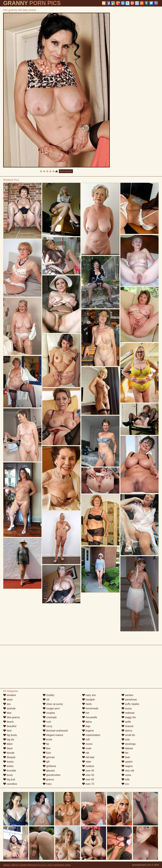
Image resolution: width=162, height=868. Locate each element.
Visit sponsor (66, 171)
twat (126, 757)
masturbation (91, 735)
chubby (49, 695)
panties (127, 695)
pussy (127, 708)
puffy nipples (130, 704)
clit (46, 700)
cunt (47, 722)
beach (8, 722)
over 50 (88, 775)
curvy (48, 726)
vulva (126, 775)
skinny (127, 731)
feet (47, 748)
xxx (125, 784)
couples (49, 713)
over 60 (88, 779)
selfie (126, 722)
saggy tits (129, 717)
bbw (7, 713)
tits (125, 753)
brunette (10, 771)
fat (46, 744)
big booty (10, 735)
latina (87, 722)
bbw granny (11, 717)
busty (8, 775)
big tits (9, 740)
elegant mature (53, 735)
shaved (127, 726)
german (49, 757)
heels (87, 704)
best (7, 731)
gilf (46, 762)
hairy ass (89, 695)
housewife (90, 717)
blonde (9, 753)
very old (128, 771)
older (87, 762)
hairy (47, 784)
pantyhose (129, 700)
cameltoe (10, 784)
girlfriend (49, 766)
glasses (49, 771)
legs (86, 726)
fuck (47, 753)
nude (87, 748)
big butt (9, 779)
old (86, 753)
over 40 (88, 771)
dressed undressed (55, 731)
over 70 (88, 784)
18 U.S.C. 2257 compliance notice (54, 865)
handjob (88, 700)
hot (86, 713)
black (8, 748)
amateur (10, 695)
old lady (88, 757)
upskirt (127, 762)
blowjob (9, 757)
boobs (8, 762)
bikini (8, 744)
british (8, 766)
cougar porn (51, 708)
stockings (129, 744)
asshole (9, 708)
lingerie (88, 731)
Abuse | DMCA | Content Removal (20, 865)
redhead (128, 713)
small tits (128, 735)
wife (126, 779)
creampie (50, 717)
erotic (48, 740)
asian (8, 700)
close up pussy (53, 704)
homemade (90, 708)
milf (86, 740)
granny (48, 779)
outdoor (88, 766)
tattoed (127, 748)
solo (126, 740)
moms (87, 744)
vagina (127, 766)
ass (7, 704)
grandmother (52, 775)
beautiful (10, 726)
